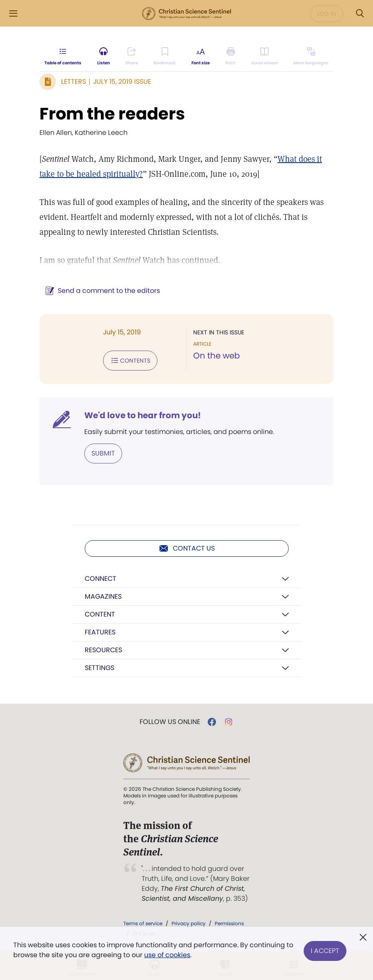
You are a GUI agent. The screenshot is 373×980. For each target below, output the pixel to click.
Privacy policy (189, 923)
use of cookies (167, 955)
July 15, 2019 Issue (122, 82)
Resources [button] (103, 650)
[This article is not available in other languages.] (311, 56)
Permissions (229, 923)
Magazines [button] (103, 596)
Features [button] (100, 632)
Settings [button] (99, 668)
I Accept (325, 950)
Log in (327, 14)
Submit (103, 453)
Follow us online (170, 722)
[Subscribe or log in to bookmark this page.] (165, 56)
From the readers (112, 114)
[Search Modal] (360, 13)
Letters (74, 82)
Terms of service (143, 923)
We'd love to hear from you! (143, 415)
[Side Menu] (13, 13)
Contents (130, 361)
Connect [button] (101, 579)
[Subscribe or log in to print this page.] (231, 56)
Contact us (187, 549)
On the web (217, 356)
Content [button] (100, 614)
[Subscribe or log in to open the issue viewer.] (265, 56)
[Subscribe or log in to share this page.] (132, 56)
